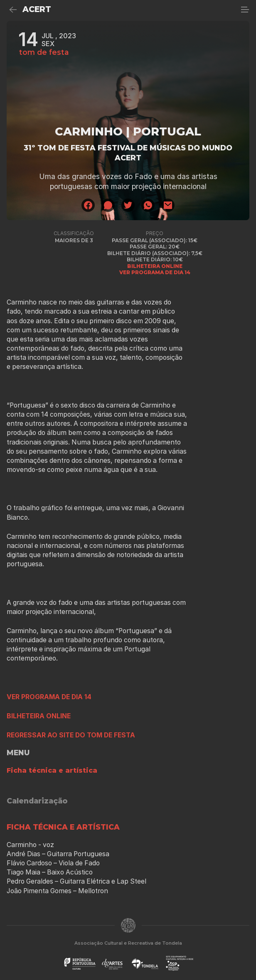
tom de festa (44, 52)
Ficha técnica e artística (52, 770)
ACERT (37, 9)
